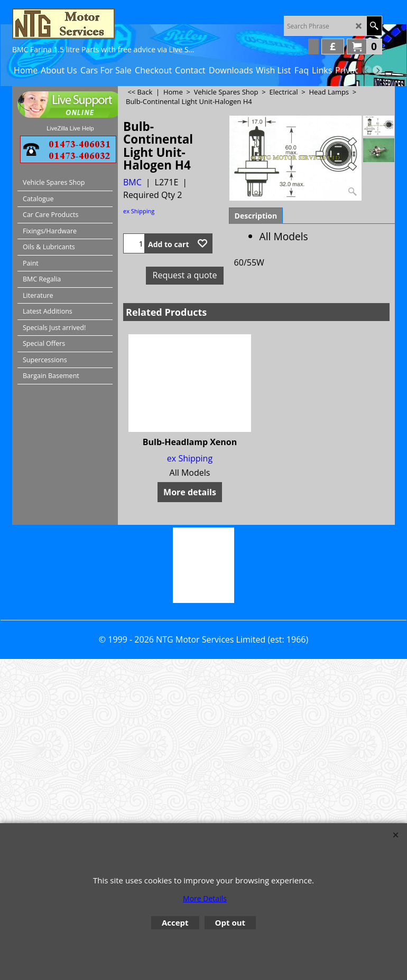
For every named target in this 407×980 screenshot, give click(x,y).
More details (190, 492)
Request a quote (185, 275)
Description (256, 216)
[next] (377, 70)
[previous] (367, 70)
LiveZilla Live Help (70, 128)
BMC (132, 182)
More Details (205, 898)
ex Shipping (139, 211)
